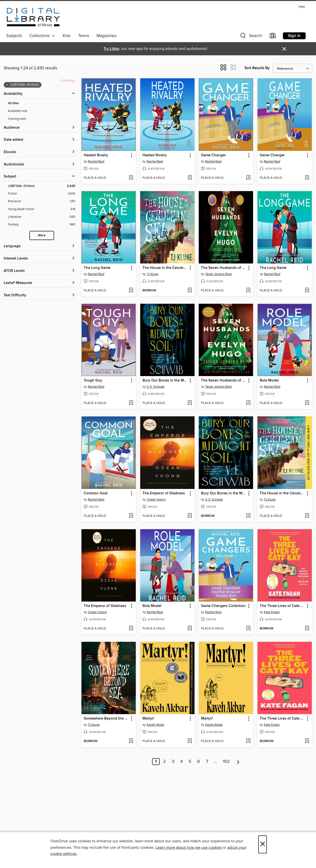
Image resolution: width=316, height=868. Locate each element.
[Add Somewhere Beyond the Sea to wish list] (131, 741)
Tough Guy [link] (93, 381)
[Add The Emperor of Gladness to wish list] (190, 516)
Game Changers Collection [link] (223, 606)
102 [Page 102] (226, 762)
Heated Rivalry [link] (96, 155)
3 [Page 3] (173, 762)
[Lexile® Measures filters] (39, 283)
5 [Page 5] (190, 762)
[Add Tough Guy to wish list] (131, 403)
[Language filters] (39, 246)
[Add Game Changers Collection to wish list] (248, 629)
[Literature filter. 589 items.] (42, 217)
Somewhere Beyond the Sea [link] (106, 719)
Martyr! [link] (148, 719)
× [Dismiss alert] (284, 49)
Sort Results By (257, 68)
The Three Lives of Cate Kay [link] (282, 606)
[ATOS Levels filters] (39, 271)
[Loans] (273, 37)
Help (302, 7)
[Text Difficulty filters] (39, 295)
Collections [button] (42, 36)
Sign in (294, 36)
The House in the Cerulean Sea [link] (165, 268)
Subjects (14, 36)
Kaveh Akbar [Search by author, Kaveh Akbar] (156, 725)
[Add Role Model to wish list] (307, 403)
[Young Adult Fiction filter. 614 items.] (42, 209)
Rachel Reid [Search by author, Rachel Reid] (96, 161)
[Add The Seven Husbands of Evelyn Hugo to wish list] (248, 291)
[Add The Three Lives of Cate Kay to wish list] (307, 629)
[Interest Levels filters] (39, 259)
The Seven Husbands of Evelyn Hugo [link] (224, 268)
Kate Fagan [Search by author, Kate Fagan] (272, 612)
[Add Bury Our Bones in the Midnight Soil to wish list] (190, 403)
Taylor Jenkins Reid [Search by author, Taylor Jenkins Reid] (218, 274)
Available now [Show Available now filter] (18, 111)
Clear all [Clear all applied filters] (68, 81)
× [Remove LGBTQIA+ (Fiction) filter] (7, 85)
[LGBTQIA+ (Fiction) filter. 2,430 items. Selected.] (42, 186)
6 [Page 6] (199, 762)
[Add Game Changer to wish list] (248, 178)
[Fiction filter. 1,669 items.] (42, 194)
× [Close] (263, 844)
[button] (251, 37)
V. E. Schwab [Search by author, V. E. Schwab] (156, 387)
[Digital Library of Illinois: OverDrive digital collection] (33, 17)
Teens (84, 36)
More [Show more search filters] (42, 235)
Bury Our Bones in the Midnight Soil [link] (165, 381)
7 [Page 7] (207, 762)
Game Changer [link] (213, 155)
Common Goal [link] (96, 493)
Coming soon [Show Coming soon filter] (17, 119)
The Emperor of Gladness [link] (164, 493)
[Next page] (238, 762)
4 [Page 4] (181, 762)
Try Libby (111, 49)
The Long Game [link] (97, 268)
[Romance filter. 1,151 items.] (42, 201)
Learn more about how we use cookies (189, 848)
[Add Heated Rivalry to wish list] (131, 178)
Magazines (107, 36)
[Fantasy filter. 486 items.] (42, 225)
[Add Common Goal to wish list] (131, 516)
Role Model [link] (269, 381)
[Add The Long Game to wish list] (131, 291)
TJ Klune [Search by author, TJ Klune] (152, 274)
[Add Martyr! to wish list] (190, 741)
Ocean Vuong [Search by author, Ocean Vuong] (156, 500)
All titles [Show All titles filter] (13, 103)
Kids (67, 36)
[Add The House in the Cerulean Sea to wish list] (190, 291)
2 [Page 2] (165, 762)
